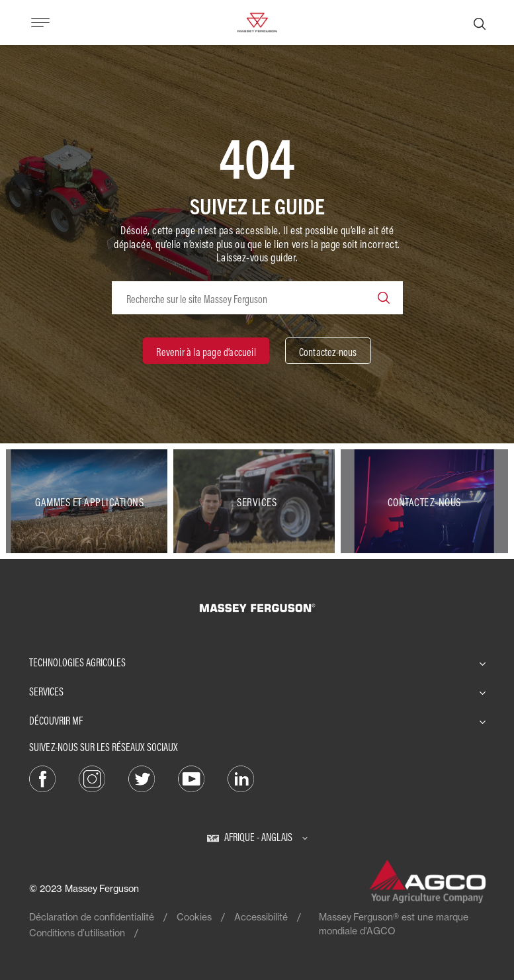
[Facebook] (42, 778)
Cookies (194, 917)
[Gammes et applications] (90, 502)
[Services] (257, 502)
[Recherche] (480, 22)
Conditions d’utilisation (77, 933)
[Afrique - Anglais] (257, 837)
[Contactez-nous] (328, 351)
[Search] (384, 298)
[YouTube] (191, 778)
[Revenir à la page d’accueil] (206, 351)
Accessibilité (261, 917)
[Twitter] (142, 778)
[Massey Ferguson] (257, 21)
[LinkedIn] (241, 778)
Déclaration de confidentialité (92, 917)
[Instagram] (92, 778)
